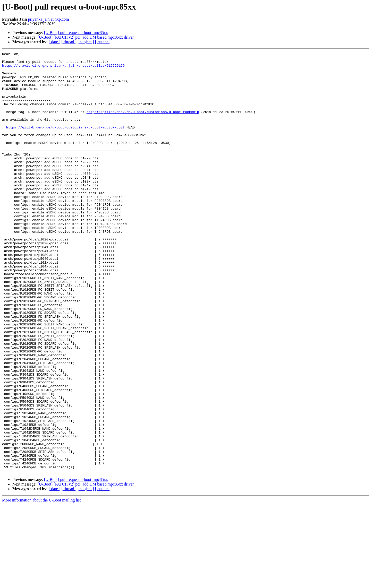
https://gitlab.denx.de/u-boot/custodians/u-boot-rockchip (143, 124)
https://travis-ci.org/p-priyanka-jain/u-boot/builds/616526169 (63, 68)
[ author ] (103, 42)
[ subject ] (86, 42)
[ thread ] (69, 42)
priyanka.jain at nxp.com (48, 19)
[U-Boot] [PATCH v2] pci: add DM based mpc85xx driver (86, 37)
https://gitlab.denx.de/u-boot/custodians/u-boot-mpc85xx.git (65, 143)
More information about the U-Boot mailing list (41, 583)
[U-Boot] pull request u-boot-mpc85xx (76, 33)
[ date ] (54, 42)
